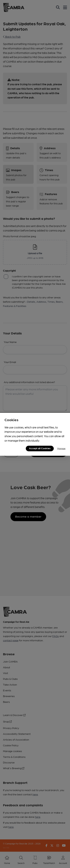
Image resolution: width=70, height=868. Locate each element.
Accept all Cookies (40, 448)
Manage (61, 448)
